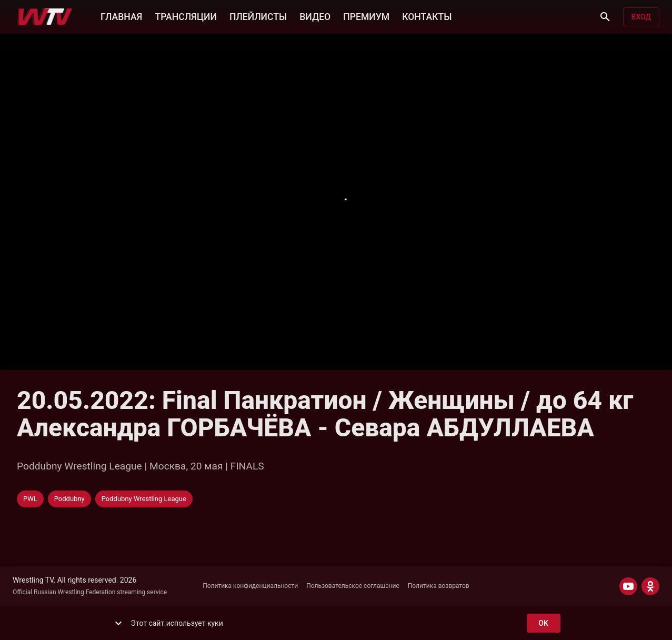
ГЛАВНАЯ (121, 16)
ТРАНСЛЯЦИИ (185, 16)
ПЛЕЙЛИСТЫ (258, 16)
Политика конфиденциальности (250, 586)
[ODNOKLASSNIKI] (650, 586)
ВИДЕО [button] (315, 16)
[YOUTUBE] (628, 586)
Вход (641, 17)
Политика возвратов (439, 586)
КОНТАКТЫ (427, 16)
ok (544, 623)
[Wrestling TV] (45, 17)
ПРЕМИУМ (366, 16)
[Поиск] (605, 17)
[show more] (118, 623)
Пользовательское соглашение (353, 586)
